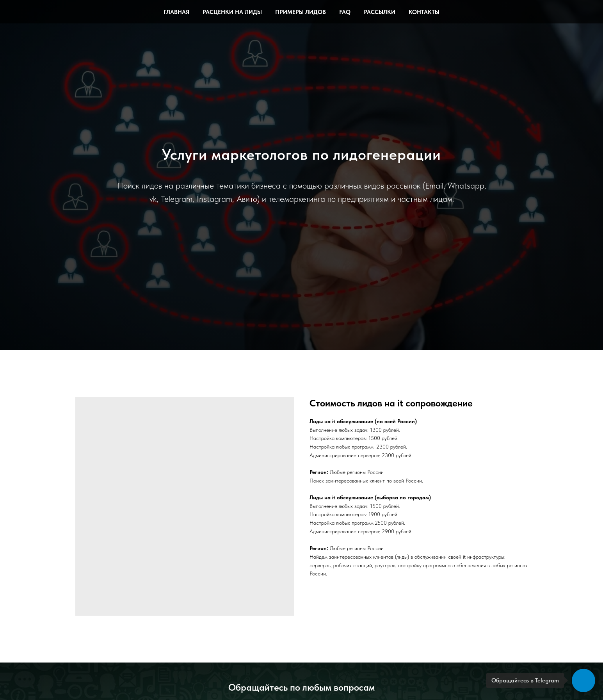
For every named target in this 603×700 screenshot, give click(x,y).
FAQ (345, 12)
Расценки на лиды (232, 12)
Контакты (424, 12)
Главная (176, 12)
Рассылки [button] (380, 12)
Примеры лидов (301, 12)
